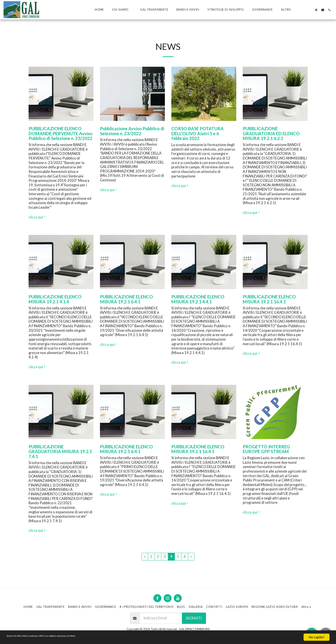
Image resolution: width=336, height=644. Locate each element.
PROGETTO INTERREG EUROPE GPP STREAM (266, 449)
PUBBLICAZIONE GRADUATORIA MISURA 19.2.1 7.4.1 (60, 451)
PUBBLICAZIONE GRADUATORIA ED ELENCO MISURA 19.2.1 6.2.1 (271, 133)
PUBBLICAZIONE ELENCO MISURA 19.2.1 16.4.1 (269, 299)
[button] (122, 10)
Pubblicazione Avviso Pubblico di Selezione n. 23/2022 (132, 131)
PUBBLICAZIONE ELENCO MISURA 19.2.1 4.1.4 (55, 299)
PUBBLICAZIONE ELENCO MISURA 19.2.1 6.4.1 (126, 299)
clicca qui (38, 217)
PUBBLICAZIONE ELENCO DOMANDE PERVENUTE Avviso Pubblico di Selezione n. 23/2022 (60, 133)
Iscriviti (194, 618)
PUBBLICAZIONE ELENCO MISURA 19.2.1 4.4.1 (198, 299)
